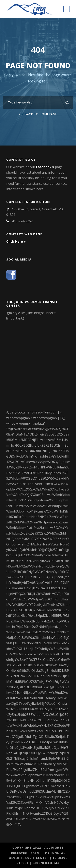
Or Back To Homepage (38, 114)
